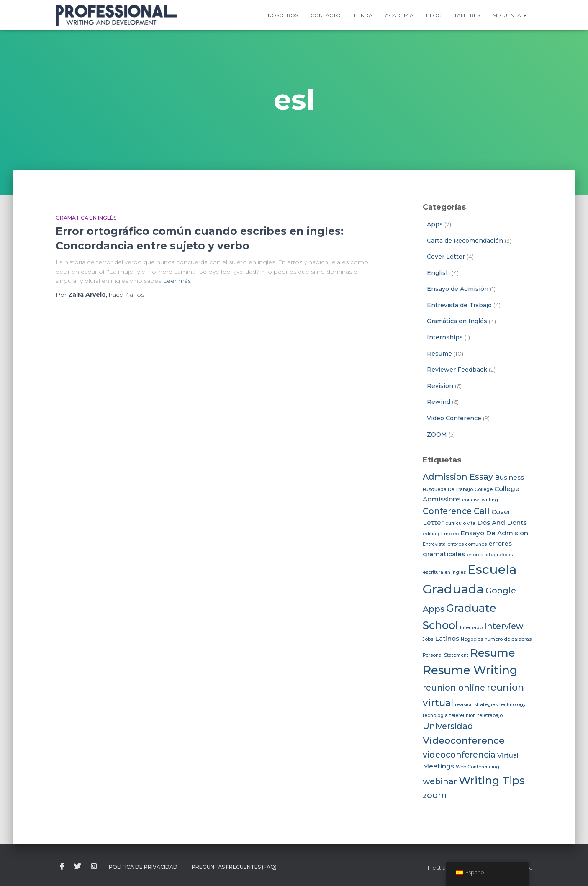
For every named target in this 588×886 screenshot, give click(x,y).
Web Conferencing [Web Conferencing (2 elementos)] (478, 767)
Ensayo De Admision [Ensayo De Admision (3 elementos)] (494, 533)
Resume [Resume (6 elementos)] (493, 653)
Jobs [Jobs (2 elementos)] (428, 639)
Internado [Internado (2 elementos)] (471, 628)
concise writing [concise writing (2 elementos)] (480, 500)
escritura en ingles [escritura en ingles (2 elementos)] (444, 572)
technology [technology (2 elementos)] (512, 705)
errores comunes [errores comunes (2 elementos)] (467, 544)
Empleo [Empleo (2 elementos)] (450, 534)
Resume (439, 354)
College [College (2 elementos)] (484, 489)
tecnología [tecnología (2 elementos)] (435, 715)
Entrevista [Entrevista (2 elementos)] (434, 544)
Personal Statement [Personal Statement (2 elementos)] (445, 655)
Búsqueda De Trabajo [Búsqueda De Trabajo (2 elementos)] (448, 489)
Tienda (363, 15)
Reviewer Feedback (457, 370)
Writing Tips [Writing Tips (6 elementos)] (492, 780)
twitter (77, 867)
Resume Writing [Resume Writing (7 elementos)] (470, 670)
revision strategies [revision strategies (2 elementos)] (476, 705)
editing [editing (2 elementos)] (431, 534)
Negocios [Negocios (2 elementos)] (472, 639)
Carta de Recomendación (465, 241)
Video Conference (454, 418)
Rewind (439, 402)
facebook (62, 867)
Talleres (467, 15)
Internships (445, 337)
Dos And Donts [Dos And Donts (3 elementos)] (502, 523)
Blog (434, 15)
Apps (435, 224)
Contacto (326, 15)
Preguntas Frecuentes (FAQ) (234, 867)
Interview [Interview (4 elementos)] (504, 626)
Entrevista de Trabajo (459, 305)
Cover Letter (446, 257)
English (438, 273)
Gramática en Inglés (86, 218)
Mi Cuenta (510, 15)
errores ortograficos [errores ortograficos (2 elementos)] (490, 555)
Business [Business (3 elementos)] (509, 477)
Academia (399, 15)
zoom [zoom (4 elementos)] (435, 795)
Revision (440, 386)
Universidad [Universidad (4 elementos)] (448, 726)
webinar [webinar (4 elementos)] (440, 781)
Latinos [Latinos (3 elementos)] (447, 638)
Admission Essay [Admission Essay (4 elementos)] (458, 477)
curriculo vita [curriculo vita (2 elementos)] (460, 523)
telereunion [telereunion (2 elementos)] (463, 715)
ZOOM (437, 434)
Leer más (177, 281)
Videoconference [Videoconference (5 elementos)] (464, 740)
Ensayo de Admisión (458, 289)
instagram (94, 867)
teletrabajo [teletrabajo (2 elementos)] (490, 715)
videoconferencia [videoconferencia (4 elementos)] (459, 755)
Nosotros (283, 15)
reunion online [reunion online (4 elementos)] (454, 688)
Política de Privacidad (143, 867)
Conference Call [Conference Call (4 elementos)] (456, 511)
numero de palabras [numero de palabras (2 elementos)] (508, 639)
